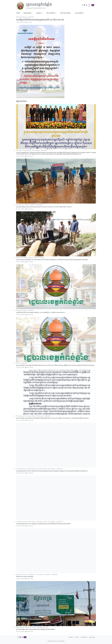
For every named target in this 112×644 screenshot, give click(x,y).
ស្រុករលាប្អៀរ (45, 627)
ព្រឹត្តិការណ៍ (29, 150)
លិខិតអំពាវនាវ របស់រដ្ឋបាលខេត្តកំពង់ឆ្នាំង (25, 577)
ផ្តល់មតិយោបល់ (84, 637)
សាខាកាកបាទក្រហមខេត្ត (40, 574)
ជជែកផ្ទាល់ (71, 637)
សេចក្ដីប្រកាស (48, 574)
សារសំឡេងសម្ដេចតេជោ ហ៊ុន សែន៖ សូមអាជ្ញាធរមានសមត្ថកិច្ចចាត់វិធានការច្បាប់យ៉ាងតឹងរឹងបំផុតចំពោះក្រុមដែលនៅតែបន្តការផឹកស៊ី (43, 524)
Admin (30, 22)
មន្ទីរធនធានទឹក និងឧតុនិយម (22, 17)
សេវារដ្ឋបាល (39, 13)
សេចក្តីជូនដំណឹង (31, 17)
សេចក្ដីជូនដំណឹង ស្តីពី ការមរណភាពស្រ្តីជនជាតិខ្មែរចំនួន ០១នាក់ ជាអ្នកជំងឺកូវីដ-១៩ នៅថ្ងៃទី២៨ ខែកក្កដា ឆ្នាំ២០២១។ (41, 312)
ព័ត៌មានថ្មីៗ (25, 150)
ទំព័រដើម (18, 13)
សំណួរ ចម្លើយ (92, 637)
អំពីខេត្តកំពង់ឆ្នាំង (27, 13)
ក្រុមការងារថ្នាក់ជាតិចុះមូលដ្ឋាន (22, 469)
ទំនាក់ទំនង (77, 637)
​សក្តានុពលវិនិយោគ (79, 13)
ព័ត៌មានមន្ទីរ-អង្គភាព (25, 258)
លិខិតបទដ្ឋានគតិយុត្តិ (65, 13)
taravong (31, 156)
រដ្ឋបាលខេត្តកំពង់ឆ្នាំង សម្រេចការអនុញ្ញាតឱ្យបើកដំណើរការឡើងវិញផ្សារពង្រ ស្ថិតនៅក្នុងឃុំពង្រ (35, 629)
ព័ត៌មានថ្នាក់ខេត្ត (19, 150)
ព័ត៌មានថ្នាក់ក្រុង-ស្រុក (20, 205)
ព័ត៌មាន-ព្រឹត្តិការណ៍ (51, 13)
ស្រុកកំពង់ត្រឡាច (40, 205)
